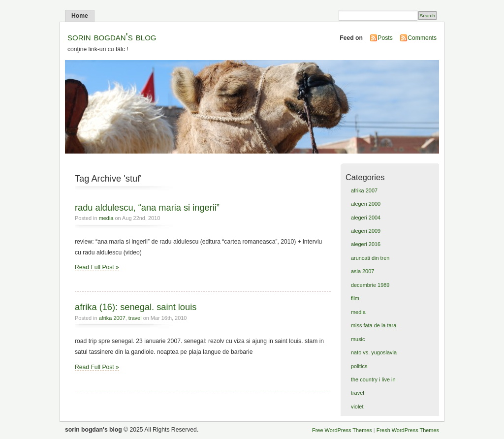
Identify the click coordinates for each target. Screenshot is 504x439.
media (106, 218)
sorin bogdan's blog (112, 37)
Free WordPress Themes (342, 430)
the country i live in (373, 379)
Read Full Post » (97, 267)
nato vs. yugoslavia (374, 352)
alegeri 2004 (366, 218)
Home (80, 16)
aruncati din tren (370, 258)
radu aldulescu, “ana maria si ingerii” (147, 207)
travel (135, 318)
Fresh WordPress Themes (408, 430)
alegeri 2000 (366, 204)
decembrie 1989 (370, 285)
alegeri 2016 (366, 244)
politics (359, 366)
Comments (422, 38)
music (358, 339)
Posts (385, 38)
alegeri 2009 (366, 231)
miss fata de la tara (374, 325)
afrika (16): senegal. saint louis (136, 307)
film (355, 298)
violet (357, 407)
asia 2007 (362, 271)
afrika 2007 (112, 318)
